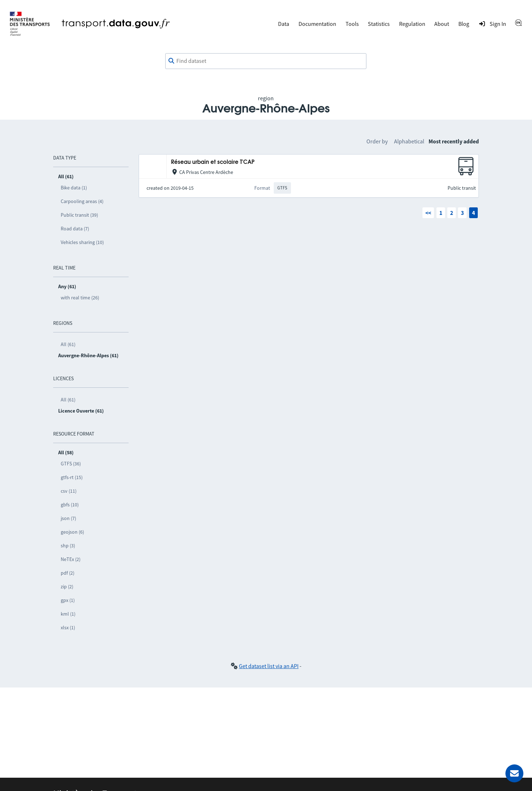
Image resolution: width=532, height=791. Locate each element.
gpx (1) (68, 600)
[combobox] (266, 61)
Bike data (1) (74, 188)
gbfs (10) (70, 505)
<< (428, 213)
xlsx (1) (68, 627)
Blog (464, 24)
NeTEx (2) (71, 559)
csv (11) (69, 491)
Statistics (379, 24)
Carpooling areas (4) (82, 201)
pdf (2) (68, 573)
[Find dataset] (266, 61)
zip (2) (67, 587)
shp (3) (68, 546)
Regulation (412, 24)
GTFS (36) (71, 464)
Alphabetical (409, 141)
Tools (352, 24)
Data (284, 24)
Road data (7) (75, 229)
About (442, 24)
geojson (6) (72, 532)
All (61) (68, 344)
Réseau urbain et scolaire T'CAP (213, 162)
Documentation (317, 24)
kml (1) (68, 614)
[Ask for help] (514, 773)
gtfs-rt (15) (72, 477)
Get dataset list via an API (269, 666)
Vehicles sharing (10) (82, 242)
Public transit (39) (79, 215)
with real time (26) (80, 298)
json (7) (68, 518)
